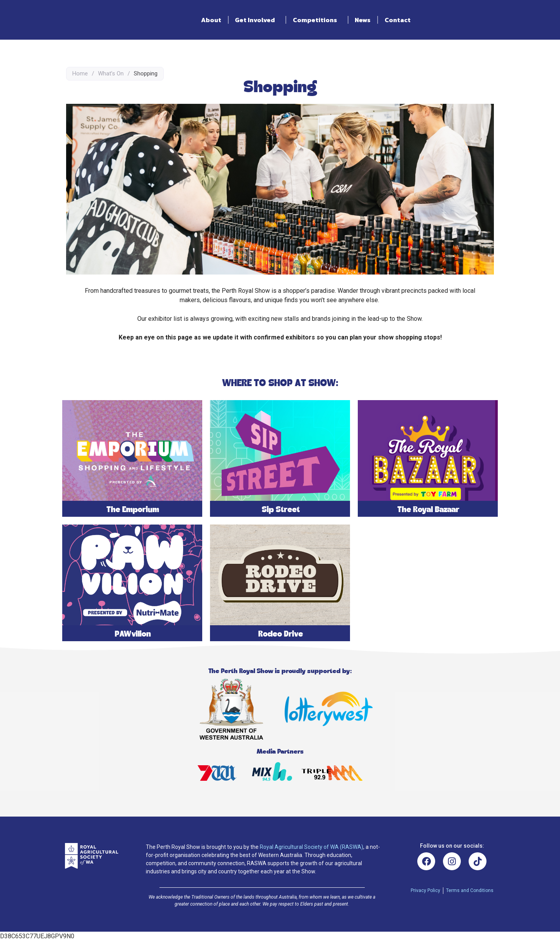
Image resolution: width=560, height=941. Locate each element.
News (363, 20)
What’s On (111, 73)
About (211, 20)
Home (80, 73)
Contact (398, 20)
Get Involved (257, 20)
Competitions (317, 20)
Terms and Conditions (470, 890)
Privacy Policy (425, 890)
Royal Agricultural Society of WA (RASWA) (311, 847)
